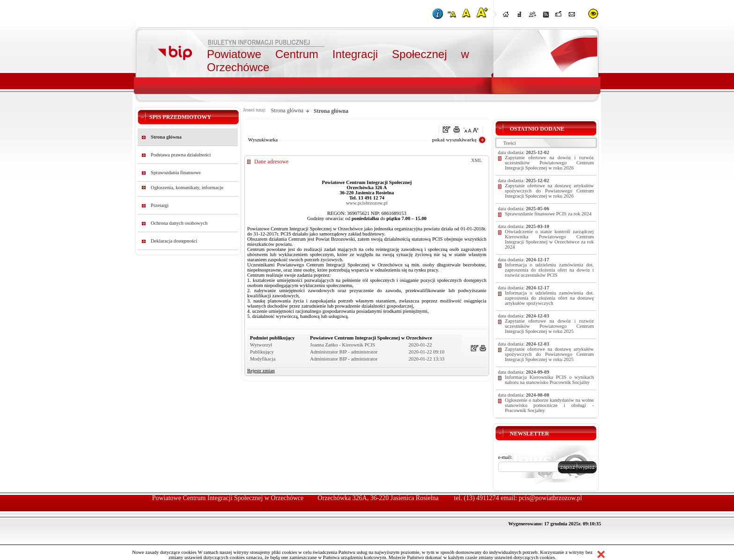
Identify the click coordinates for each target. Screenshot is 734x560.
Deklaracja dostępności (174, 241)
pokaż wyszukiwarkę (454, 140)
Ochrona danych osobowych (179, 223)
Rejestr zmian (261, 371)
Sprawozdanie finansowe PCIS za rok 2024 (548, 214)
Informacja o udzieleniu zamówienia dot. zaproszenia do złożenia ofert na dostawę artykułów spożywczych (550, 298)
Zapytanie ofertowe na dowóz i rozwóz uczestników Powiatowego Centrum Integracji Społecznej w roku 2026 (550, 163)
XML (477, 160)
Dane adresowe (272, 162)
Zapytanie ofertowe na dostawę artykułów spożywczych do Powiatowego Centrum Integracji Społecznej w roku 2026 (550, 191)
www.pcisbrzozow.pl (367, 203)
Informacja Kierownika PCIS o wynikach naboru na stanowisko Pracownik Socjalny (550, 380)
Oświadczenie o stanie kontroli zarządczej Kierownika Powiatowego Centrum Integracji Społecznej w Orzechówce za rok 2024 (550, 239)
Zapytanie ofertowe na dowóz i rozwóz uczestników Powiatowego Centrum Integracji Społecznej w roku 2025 (550, 326)
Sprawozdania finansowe (176, 173)
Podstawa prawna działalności (181, 155)
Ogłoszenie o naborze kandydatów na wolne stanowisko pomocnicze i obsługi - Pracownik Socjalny (550, 405)
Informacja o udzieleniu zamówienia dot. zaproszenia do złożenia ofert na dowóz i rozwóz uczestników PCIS (550, 270)
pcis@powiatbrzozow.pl (550, 498)
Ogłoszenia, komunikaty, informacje (187, 188)
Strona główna (166, 137)
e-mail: (505, 457)
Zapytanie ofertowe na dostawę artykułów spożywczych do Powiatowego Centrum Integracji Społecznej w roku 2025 (550, 354)
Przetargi (160, 205)
